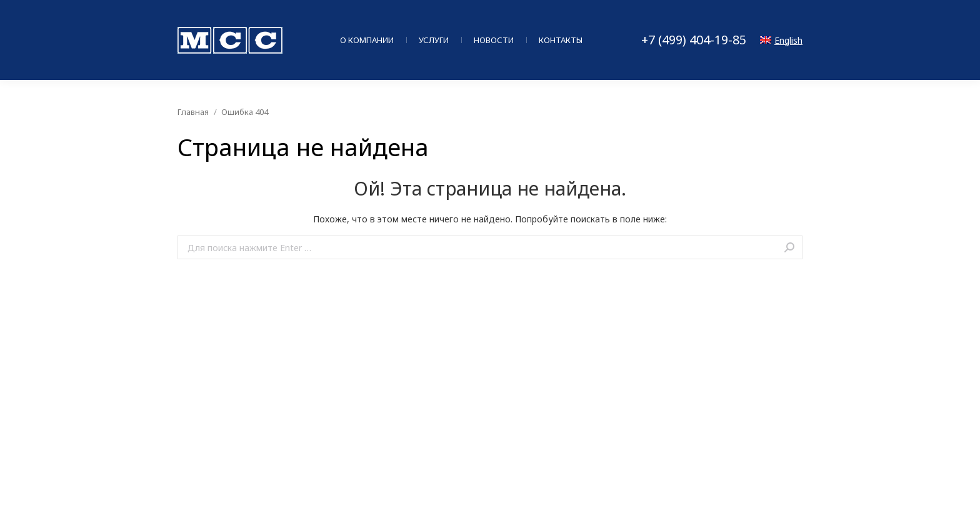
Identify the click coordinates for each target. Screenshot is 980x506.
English (781, 40)
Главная (193, 112)
